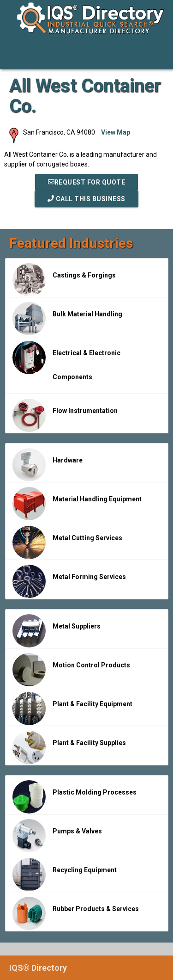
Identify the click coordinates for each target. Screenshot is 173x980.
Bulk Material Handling (67, 319)
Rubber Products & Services (76, 913)
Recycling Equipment (65, 875)
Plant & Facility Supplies (69, 747)
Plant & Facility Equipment (72, 709)
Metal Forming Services (69, 581)
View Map (116, 132)
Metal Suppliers (57, 631)
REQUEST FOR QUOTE (87, 182)
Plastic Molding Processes (75, 797)
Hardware (48, 465)
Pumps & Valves (57, 836)
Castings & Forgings (64, 280)
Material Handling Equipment (77, 504)
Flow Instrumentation (65, 415)
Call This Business (86, 199)
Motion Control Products (71, 670)
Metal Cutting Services (67, 542)
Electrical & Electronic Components (66, 361)
